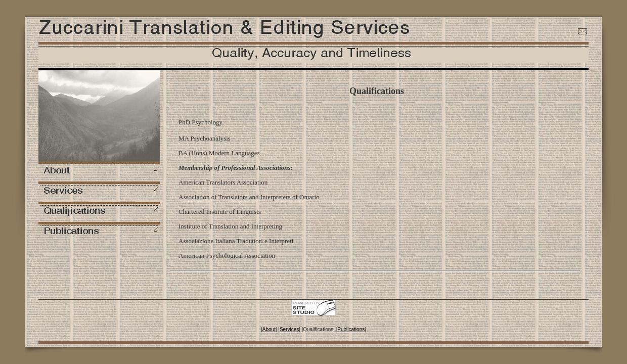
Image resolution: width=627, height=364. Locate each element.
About (269, 329)
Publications (351, 329)
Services (289, 329)
